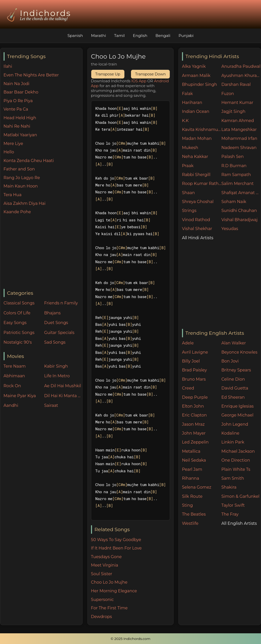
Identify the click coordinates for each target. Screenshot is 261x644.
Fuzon (227, 94)
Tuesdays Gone (106, 557)
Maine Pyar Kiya (20, 396)
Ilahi (8, 66)
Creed (188, 388)
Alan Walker (233, 343)
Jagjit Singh (233, 111)
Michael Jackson (238, 451)
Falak (187, 94)
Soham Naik (234, 202)
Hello (9, 152)
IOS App (139, 81)
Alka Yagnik (194, 66)
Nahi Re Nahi (17, 126)
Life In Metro (57, 376)
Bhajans (52, 313)
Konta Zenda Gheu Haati (29, 161)
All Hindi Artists (198, 238)
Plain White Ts (236, 469)
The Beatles (194, 514)
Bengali (163, 36)
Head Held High (20, 118)
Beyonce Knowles (239, 352)
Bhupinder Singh (199, 84)
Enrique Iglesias (237, 406)
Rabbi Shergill (196, 175)
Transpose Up (108, 74)
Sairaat (51, 405)
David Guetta (235, 388)
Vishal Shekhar (197, 229)
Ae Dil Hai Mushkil (63, 386)
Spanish (75, 36)
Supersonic (102, 600)
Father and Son (19, 169)
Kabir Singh (56, 366)
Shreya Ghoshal (198, 202)
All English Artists (239, 523)
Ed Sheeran (233, 397)
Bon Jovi (230, 361)
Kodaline (230, 433)
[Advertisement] (43, 252)
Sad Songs (55, 342)
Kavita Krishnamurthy (202, 130)
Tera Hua (13, 195)
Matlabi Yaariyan (20, 135)
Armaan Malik (196, 76)
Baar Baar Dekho (21, 92)
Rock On (12, 386)
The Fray (230, 514)
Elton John (193, 406)
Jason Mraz (193, 424)
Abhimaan (14, 376)
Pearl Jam (192, 469)
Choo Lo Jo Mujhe (109, 582)
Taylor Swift (233, 505)
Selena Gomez (197, 487)
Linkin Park (233, 442)
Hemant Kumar (237, 103)
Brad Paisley (194, 370)
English (140, 36)
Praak (188, 166)
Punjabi (186, 36)
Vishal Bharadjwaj (239, 220)
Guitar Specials (59, 333)
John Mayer (194, 433)
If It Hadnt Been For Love (116, 548)
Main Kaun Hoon (21, 186)
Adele (188, 343)
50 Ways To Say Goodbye (116, 540)
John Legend (235, 424)
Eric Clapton (194, 415)
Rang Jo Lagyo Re (22, 178)
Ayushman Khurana (241, 76)
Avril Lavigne (195, 352)
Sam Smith (233, 478)
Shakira (229, 487)
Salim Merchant (237, 184)
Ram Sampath (236, 175)
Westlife (190, 523)
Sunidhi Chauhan (239, 211)
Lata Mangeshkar (239, 130)
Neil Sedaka (194, 460)
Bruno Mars (194, 379)
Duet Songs (56, 323)
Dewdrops (101, 617)
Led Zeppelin (195, 442)
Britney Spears (236, 370)
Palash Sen (232, 157)
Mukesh (190, 148)
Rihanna (191, 478)
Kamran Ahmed (238, 121)
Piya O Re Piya (18, 101)
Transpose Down (150, 74)
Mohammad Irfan (239, 138)
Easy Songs (15, 323)
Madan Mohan (197, 138)
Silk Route (192, 496)
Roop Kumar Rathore (202, 184)
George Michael (237, 415)
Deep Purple (195, 397)
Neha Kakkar (195, 157)
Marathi (98, 36)
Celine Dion (233, 379)
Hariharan (192, 103)
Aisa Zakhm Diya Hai (25, 203)
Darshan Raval (236, 84)
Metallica (191, 451)
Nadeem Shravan (239, 148)
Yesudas (230, 229)
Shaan (188, 193)
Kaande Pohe (17, 212)
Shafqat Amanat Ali (241, 193)
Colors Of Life (17, 313)
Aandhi (11, 405)
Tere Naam (15, 366)
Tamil (120, 36)
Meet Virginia (105, 565)
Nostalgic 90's (18, 342)
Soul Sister (102, 574)
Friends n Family (61, 303)
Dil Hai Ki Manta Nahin (63, 396)
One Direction (236, 460)
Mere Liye (13, 144)
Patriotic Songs (19, 333)
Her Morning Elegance (114, 591)
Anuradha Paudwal (241, 66)
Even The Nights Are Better (31, 75)
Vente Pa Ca (16, 109)
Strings (189, 211)
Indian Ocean (196, 111)
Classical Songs (19, 303)
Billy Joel (191, 361)
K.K (185, 121)
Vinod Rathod (196, 220)
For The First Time (109, 608)
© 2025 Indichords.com (130, 639)
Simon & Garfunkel (240, 496)
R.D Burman (234, 166)
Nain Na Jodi (17, 84)
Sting (187, 505)
